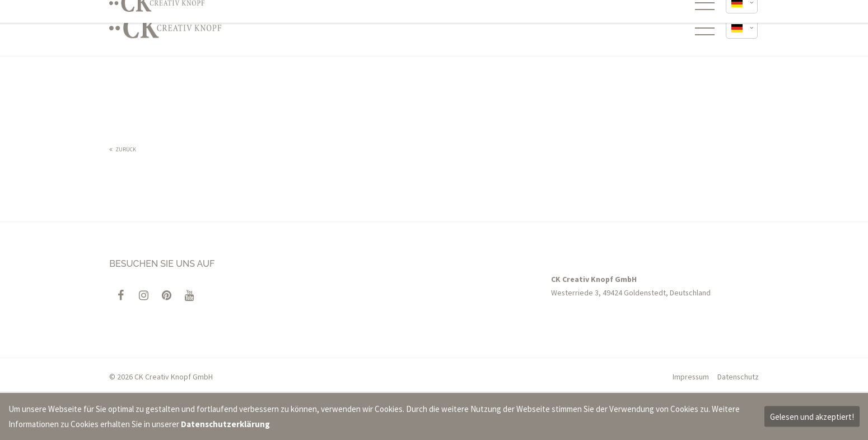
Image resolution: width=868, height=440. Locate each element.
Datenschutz (738, 377)
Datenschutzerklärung (225, 424)
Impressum (691, 377)
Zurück (126, 149)
